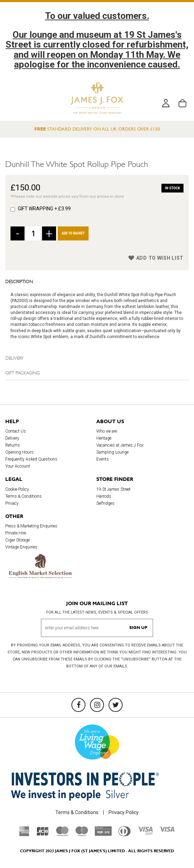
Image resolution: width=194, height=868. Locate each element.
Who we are (107, 431)
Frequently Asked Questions (31, 459)
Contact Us (16, 431)
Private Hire (16, 533)
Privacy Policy (124, 812)
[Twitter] (116, 705)
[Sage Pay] (103, 834)
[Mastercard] (62, 834)
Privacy (12, 503)
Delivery (15, 358)
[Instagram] (97, 705)
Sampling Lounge (112, 452)
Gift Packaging (22, 372)
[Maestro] (82, 834)
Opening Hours (19, 452)
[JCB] (43, 834)
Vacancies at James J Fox (120, 445)
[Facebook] (78, 705)
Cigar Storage (18, 540)
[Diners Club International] (124, 834)
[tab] (97, 281)
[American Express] (24, 834)
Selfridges (105, 503)
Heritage (104, 438)
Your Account (18, 466)
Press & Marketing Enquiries (31, 526)
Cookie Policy (17, 489)
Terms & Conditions (23, 496)
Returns (13, 445)
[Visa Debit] (145, 833)
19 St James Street (113, 489)
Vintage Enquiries (21, 547)
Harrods (104, 496)
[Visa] (167, 830)
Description (19, 281)
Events (103, 459)
